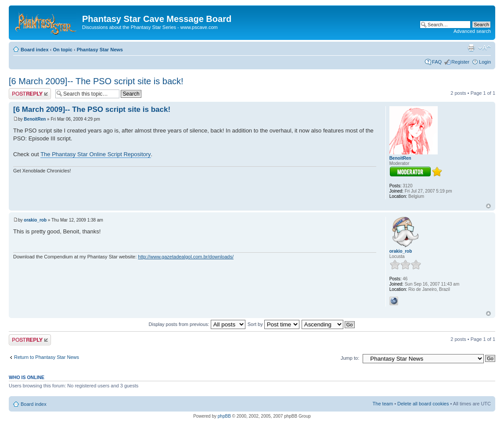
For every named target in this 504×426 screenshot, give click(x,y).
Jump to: (350, 358)
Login (485, 62)
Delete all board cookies (423, 404)
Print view (471, 48)
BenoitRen (35, 119)
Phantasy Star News (100, 50)
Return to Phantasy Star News (47, 357)
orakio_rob (35, 220)
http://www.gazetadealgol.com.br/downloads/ (186, 257)
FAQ (437, 62)
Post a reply (30, 94)
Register (460, 62)
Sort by (274, 324)
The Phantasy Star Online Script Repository (95, 154)
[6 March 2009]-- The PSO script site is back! (96, 81)
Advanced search (472, 31)
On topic (63, 50)
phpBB (224, 416)
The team (383, 404)
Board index (35, 50)
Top (488, 206)
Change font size (484, 48)
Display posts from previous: (197, 324)
